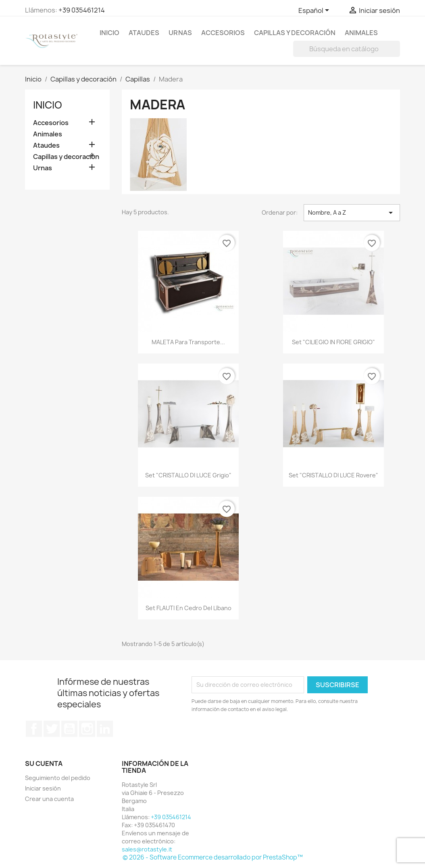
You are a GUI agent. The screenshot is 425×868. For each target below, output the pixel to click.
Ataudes (144, 33)
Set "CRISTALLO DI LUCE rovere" (333, 475)
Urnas (180, 33)
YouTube (69, 729)
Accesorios (223, 33)
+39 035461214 (82, 10)
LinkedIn (105, 729)
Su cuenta (44, 763)
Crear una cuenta (49, 799)
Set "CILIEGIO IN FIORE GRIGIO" (333, 342)
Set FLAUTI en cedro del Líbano (189, 608)
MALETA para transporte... (188, 342)
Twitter (52, 729)
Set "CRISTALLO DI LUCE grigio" (188, 475)
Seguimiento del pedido (58, 778)
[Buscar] (347, 49)
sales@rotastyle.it (147, 849)
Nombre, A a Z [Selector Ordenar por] (352, 213)
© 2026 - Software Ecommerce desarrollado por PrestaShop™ (213, 857)
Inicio (109, 33)
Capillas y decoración (295, 33)
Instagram (87, 729)
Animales (361, 33)
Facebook (34, 729)
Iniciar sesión (43, 788)
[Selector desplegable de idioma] (315, 11)
